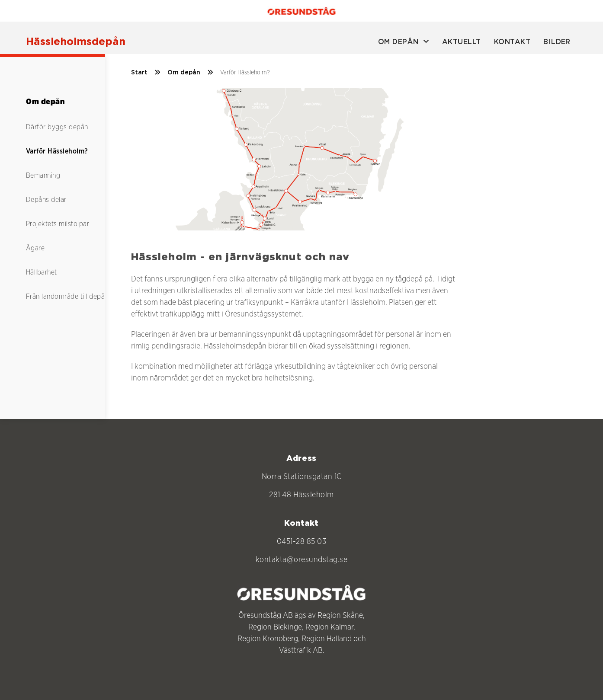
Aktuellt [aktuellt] (462, 42)
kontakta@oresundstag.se (302, 560)
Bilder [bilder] (557, 42)
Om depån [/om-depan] (190, 73)
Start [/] (146, 73)
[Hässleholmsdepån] (76, 42)
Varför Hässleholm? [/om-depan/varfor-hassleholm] (57, 151)
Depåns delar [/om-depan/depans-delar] (46, 200)
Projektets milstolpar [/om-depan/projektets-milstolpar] (58, 224)
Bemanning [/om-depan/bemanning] (43, 176)
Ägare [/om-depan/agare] (35, 248)
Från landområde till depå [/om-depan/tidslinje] (65, 297)
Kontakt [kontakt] (512, 42)
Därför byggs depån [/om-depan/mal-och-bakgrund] (57, 127)
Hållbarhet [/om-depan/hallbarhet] (42, 272)
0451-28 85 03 (302, 542)
